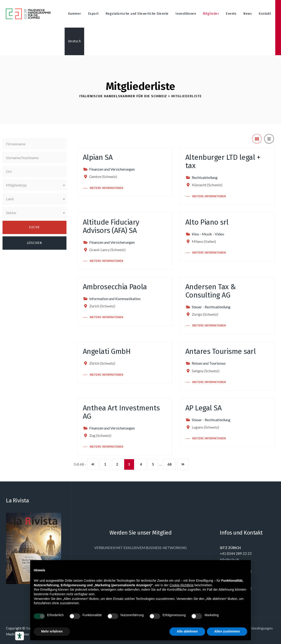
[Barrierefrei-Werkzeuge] (20, 636)
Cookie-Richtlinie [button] (182, 585)
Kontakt (265, 14)
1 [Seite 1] (105, 464)
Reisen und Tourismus (209, 363)
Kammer (75, 14)
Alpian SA (98, 157)
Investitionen (186, 14)
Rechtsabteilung (205, 177)
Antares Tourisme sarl (221, 351)
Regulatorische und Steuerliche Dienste (137, 14)
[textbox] (34, 185)
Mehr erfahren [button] (52, 631)
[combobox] (34, 185)
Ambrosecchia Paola (115, 287)
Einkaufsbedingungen (256, 628)
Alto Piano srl (207, 222)
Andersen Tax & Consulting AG (211, 291)
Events (231, 14)
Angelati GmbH (107, 351)
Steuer (197, 307)
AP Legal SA (204, 408)
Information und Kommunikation (115, 299)
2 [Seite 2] (117, 464)
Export (93, 14)
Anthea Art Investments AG (121, 412)
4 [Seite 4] (141, 464)
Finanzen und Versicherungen (112, 169)
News (248, 14)
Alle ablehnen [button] (187, 631)
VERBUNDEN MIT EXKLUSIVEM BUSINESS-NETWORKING (140, 548)
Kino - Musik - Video (208, 234)
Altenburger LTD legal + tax (223, 161)
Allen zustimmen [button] (227, 631)
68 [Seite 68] (169, 464)
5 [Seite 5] (153, 464)
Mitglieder (211, 14)
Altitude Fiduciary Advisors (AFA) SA (111, 226)
